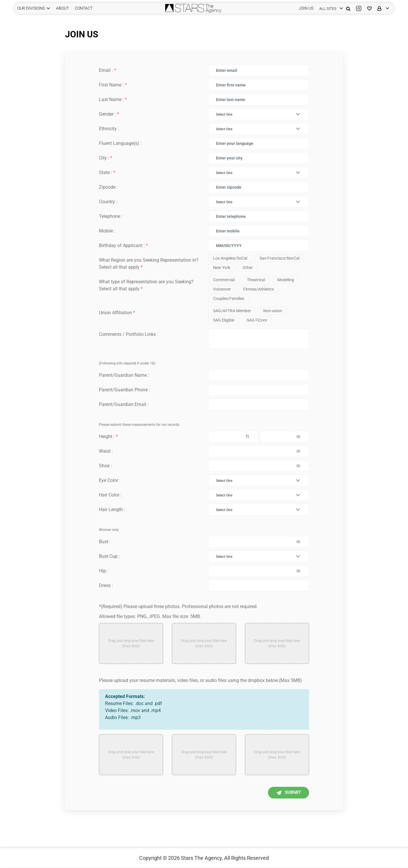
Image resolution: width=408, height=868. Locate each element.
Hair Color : (110, 495)
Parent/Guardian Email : (124, 404)
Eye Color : (110, 480)
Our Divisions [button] (31, 8)
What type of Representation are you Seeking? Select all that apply (146, 285)
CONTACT (84, 8)
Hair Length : (112, 509)
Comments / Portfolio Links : (129, 334)
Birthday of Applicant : (123, 245)
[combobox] (255, 114)
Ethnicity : (109, 129)
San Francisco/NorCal (279, 258)
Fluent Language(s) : (120, 143)
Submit (285, 793)
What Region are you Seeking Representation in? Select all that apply (149, 264)
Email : (108, 70)
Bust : (105, 542)
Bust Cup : (109, 556)
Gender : (109, 114)
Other (248, 268)
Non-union (273, 311)
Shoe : (105, 466)
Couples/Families (229, 298)
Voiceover (222, 289)
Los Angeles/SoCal (230, 258)
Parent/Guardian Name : (124, 375)
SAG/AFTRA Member (232, 311)
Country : (108, 202)
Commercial (224, 280)
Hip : (104, 571)
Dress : (106, 585)
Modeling (286, 280)
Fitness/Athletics (258, 289)
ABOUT (62, 8)
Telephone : (111, 216)
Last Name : (113, 99)
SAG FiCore (257, 320)
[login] (330, 8)
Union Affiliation (117, 313)
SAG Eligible (224, 320)
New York (222, 268)
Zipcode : (108, 187)
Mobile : (107, 231)
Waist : (106, 451)
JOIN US (306, 8)
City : (106, 158)
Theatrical (256, 280)
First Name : (113, 85)
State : (107, 172)
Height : (108, 436)
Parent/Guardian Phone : (124, 390)
